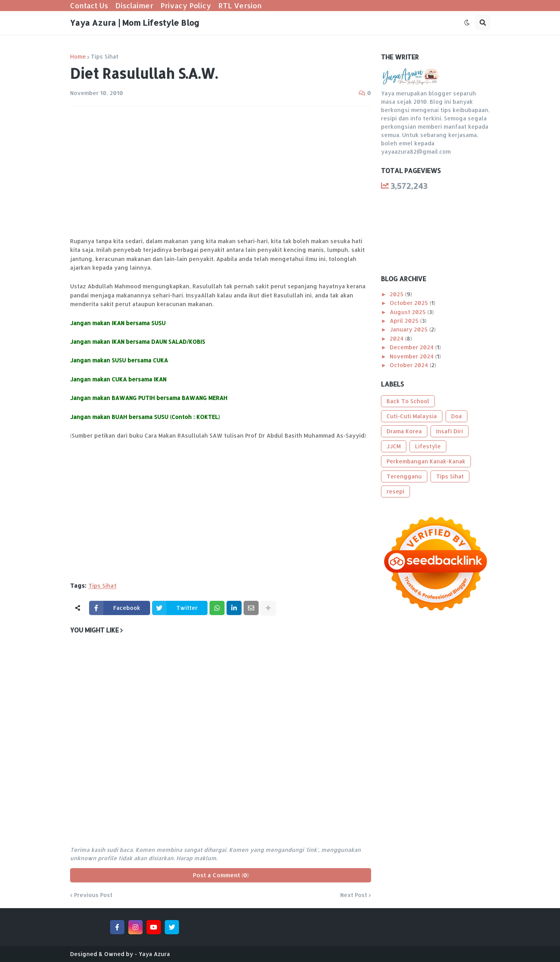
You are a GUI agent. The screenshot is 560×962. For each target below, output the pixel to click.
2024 (397, 338)
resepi (395, 491)
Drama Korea (404, 431)
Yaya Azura (154, 954)
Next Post (354, 895)
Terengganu (404, 476)
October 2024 (410, 365)
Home (78, 57)
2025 (397, 294)
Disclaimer (134, 5)
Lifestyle (428, 446)
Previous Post (93, 895)
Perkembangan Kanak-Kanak (426, 461)
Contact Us (89, 5)
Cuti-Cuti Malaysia (412, 416)
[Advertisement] (221, 171)
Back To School (408, 401)
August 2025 (409, 312)
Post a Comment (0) (221, 875)
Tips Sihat (105, 57)
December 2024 (412, 347)
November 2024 (412, 356)
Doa (456, 416)
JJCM (394, 446)
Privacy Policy (186, 5)
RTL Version (240, 5)
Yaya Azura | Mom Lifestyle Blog (135, 23)
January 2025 (410, 329)
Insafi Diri (450, 431)
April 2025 (405, 321)
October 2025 (410, 303)
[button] (467, 23)
